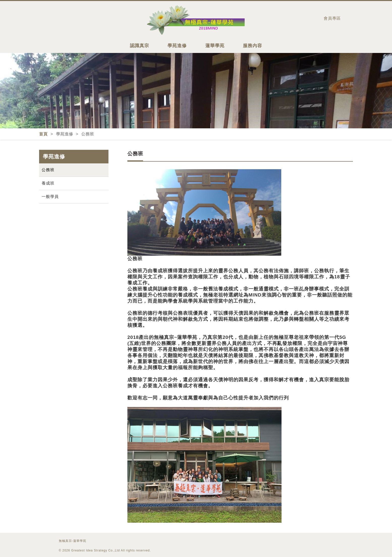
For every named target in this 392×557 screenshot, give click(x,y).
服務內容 (253, 46)
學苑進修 (177, 46)
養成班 (48, 183)
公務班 (48, 170)
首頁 (44, 134)
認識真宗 (139, 46)
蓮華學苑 (215, 46)
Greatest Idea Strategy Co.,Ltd (95, 550)
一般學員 (50, 197)
